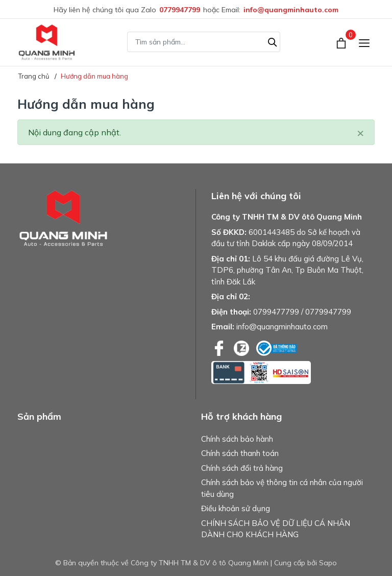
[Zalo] (242, 347)
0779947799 (180, 10)
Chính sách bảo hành (237, 439)
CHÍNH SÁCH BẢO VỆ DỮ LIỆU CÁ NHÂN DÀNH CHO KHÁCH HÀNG (276, 529)
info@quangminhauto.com (291, 10)
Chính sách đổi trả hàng (242, 468)
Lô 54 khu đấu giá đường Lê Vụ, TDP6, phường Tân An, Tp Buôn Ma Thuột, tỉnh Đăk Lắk (287, 270)
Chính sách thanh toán (240, 453)
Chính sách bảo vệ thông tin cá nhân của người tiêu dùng (282, 488)
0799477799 (276, 312)
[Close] (360, 132)
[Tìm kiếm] (273, 41)
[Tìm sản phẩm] (204, 42)
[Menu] (364, 42)
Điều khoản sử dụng (236, 508)
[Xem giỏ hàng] (342, 42)
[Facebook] (220, 347)
